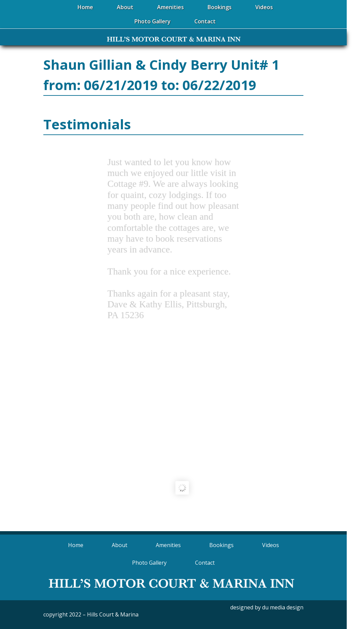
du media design (283, 607)
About (120, 545)
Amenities (168, 545)
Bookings (221, 545)
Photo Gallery (149, 563)
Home (76, 545)
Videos (271, 545)
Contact (205, 563)
